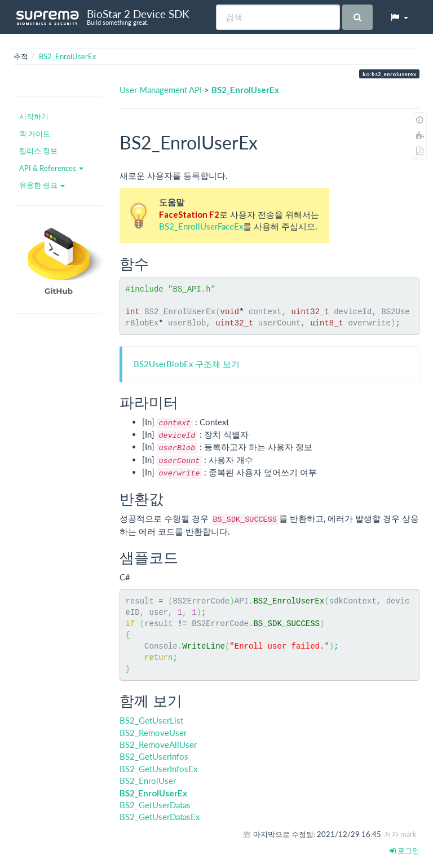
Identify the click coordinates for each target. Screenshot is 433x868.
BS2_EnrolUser (148, 781)
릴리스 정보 (38, 151)
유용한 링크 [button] (42, 185)
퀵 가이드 (35, 134)
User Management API (161, 90)
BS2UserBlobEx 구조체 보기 (187, 364)
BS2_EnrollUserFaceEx (201, 226)
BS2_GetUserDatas (155, 805)
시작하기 (34, 116)
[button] (399, 17)
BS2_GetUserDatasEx (160, 817)
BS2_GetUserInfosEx (158, 769)
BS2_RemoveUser (153, 733)
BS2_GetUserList (151, 720)
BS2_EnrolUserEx (67, 56)
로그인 (405, 851)
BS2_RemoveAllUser (158, 744)
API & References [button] (51, 168)
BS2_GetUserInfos (154, 756)
